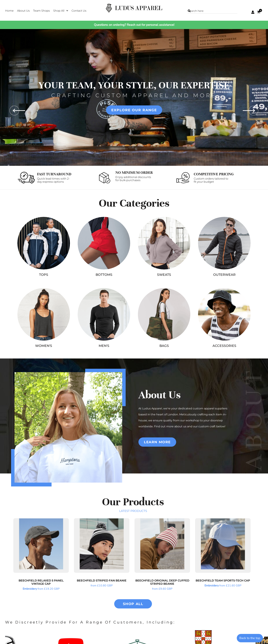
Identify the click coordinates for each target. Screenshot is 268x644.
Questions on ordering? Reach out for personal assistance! (134, 25)
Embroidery (30, 589)
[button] (61, 11)
